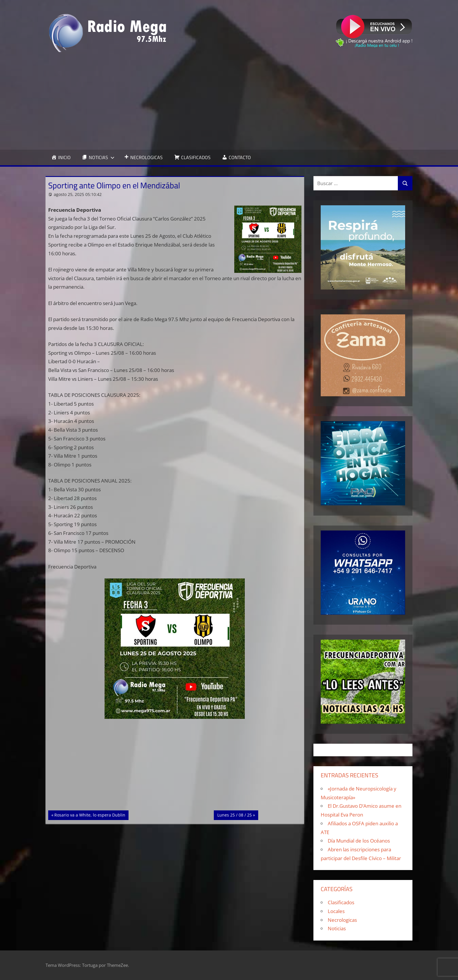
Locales (336, 911)
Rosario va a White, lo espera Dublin (90, 814)
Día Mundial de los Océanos (359, 841)
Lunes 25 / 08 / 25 (235, 814)
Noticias (337, 928)
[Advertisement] (229, 101)
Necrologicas (342, 920)
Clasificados (341, 902)
